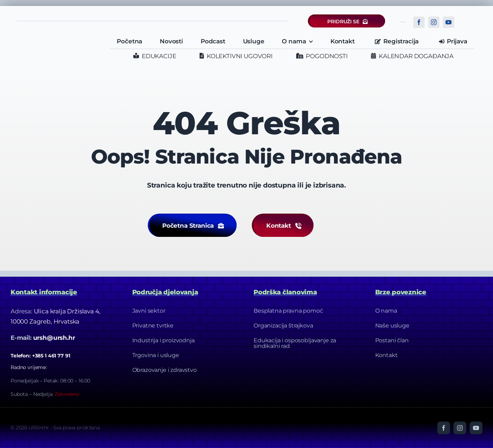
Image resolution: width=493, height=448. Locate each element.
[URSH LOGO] (59, 38)
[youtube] (449, 22)
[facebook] (419, 22)
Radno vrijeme (28, 367)
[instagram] (434, 22)
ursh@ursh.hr (54, 338)
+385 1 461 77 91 (51, 356)
